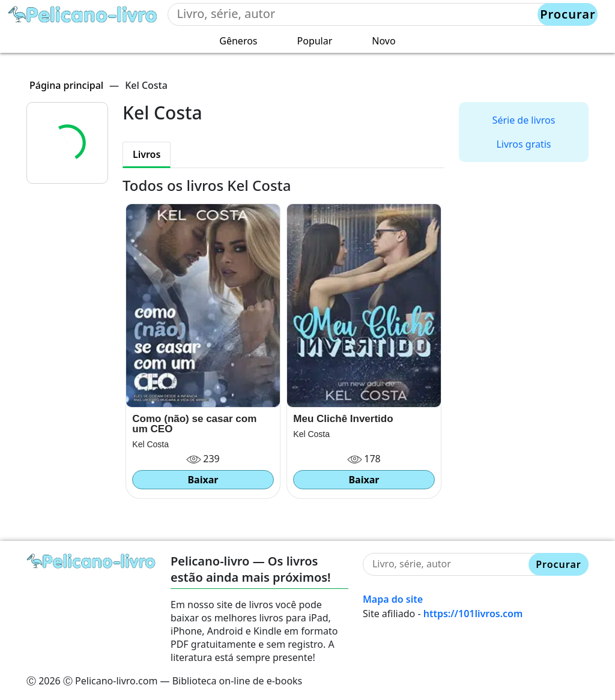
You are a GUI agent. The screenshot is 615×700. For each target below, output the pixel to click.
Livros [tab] (147, 154)
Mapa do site (393, 599)
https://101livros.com (473, 614)
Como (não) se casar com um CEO (194, 424)
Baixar (203, 480)
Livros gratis (523, 144)
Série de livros (524, 120)
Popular (315, 41)
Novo (383, 41)
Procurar (568, 14)
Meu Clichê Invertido (343, 419)
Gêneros (238, 41)
